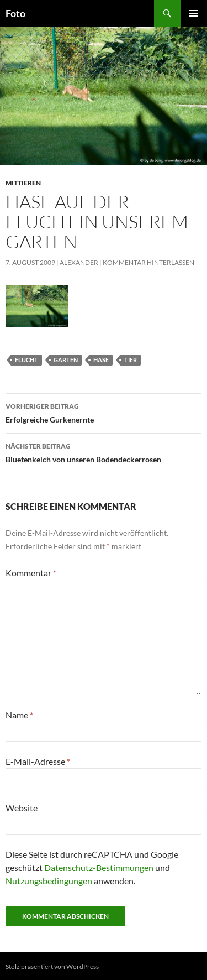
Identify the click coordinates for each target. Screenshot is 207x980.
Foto (15, 13)
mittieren (23, 183)
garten (66, 360)
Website (22, 808)
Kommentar (31, 573)
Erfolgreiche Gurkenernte (104, 412)
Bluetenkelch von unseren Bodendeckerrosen (104, 452)
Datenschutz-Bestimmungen (99, 867)
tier (131, 360)
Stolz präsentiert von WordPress (52, 966)
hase (101, 360)
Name (19, 715)
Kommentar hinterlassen (148, 262)
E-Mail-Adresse (38, 761)
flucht (26, 360)
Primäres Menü (194, 13)
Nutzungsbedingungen (49, 881)
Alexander (79, 262)
